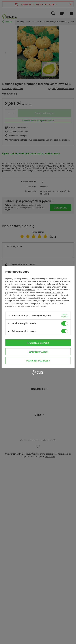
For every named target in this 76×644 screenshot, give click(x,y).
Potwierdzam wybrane (38, 352)
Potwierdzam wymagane (38, 361)
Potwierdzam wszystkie (38, 343)
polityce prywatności (26, 290)
